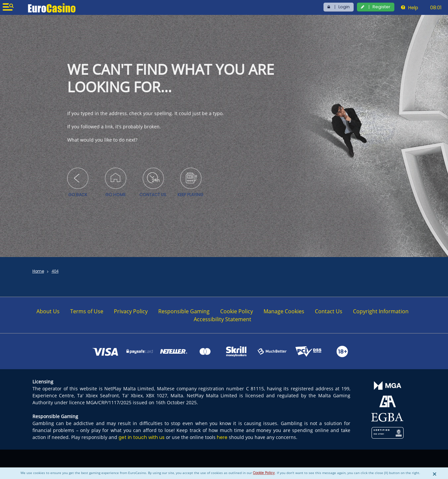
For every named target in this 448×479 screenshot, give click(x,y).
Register (381, 7)
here (222, 437)
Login (344, 7)
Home (38, 271)
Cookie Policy (264, 473)
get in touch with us (142, 437)
